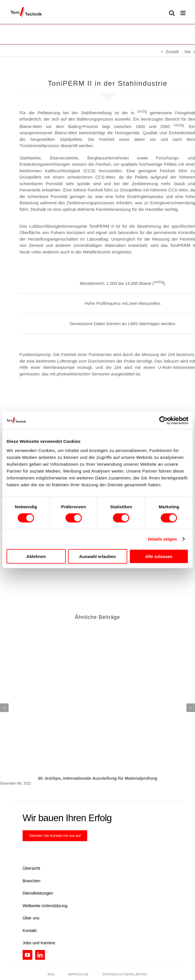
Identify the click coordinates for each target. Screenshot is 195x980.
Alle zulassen (159, 556)
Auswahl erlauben (98, 556)
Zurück (172, 52)
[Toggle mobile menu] (183, 13)
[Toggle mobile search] (172, 13)
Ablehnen (36, 556)
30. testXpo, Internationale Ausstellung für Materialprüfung (98, 778)
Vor (187, 52)
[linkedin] (40, 955)
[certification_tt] (61, 850)
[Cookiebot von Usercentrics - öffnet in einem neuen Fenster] (163, 421)
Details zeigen (162, 539)
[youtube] (27, 955)
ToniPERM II (101, 226)
